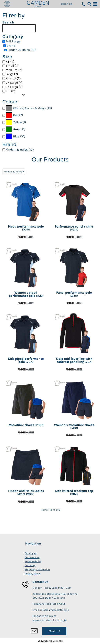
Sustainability (33, 561)
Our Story (30, 565)
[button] (89, 4)
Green (17, 129)
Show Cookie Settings (50, 641)
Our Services (32, 557)
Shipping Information (37, 569)
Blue (16, 136)
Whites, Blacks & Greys (29, 108)
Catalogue (30, 553)
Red (16, 115)
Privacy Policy (33, 574)
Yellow (17, 122)
